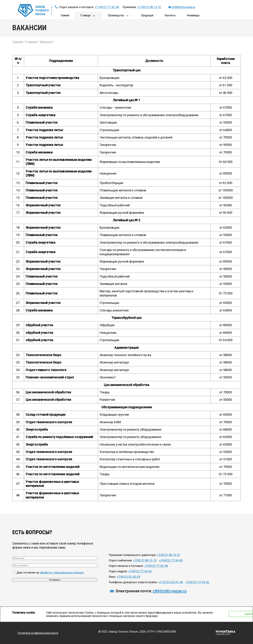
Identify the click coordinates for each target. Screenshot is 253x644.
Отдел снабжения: (121, 560)
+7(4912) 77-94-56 (197, 582)
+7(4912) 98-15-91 (168, 555)
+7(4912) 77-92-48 (156, 566)
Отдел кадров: (118, 571)
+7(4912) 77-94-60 (171, 560)
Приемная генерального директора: (132, 555)
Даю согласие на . (49, 573)
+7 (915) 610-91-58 (171, 582)
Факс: (112, 577)
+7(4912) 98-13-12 (145, 560)
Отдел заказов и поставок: (126, 566)
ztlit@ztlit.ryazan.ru (184, 7)
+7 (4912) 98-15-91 (149, 7)
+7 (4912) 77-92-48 (107, 7)
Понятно (218, 614)
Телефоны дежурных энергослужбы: (133, 582)
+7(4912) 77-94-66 (140, 571)
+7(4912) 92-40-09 (128, 577)
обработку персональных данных (62, 573)
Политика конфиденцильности (38, 633)
